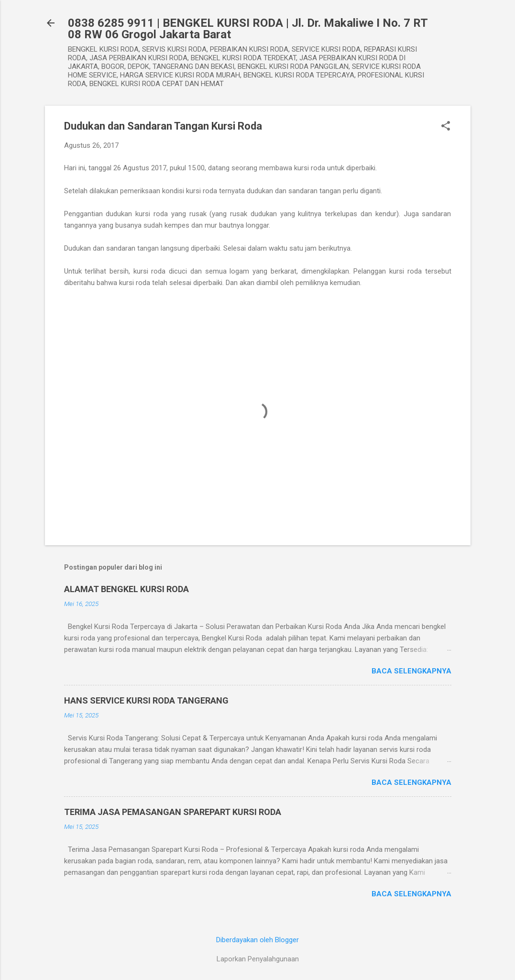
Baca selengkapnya (411, 671)
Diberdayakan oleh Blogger (257, 940)
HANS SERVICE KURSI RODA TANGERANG (146, 700)
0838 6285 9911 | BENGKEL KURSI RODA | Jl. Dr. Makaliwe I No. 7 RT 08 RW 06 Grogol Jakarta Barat (248, 29)
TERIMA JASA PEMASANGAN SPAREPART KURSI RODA (173, 812)
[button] (446, 127)
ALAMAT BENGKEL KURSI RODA (126, 589)
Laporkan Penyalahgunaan (258, 959)
